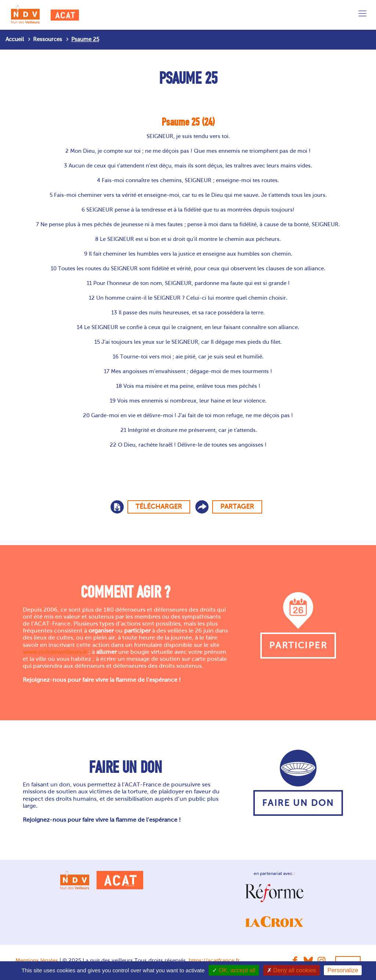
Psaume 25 (85, 39)
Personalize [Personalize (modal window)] (343, 970)
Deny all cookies (292, 970)
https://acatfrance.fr (214, 961)
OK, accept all (234, 970)
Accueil (15, 39)
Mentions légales (37, 961)
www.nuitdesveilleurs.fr (55, 652)
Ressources (48, 39)
